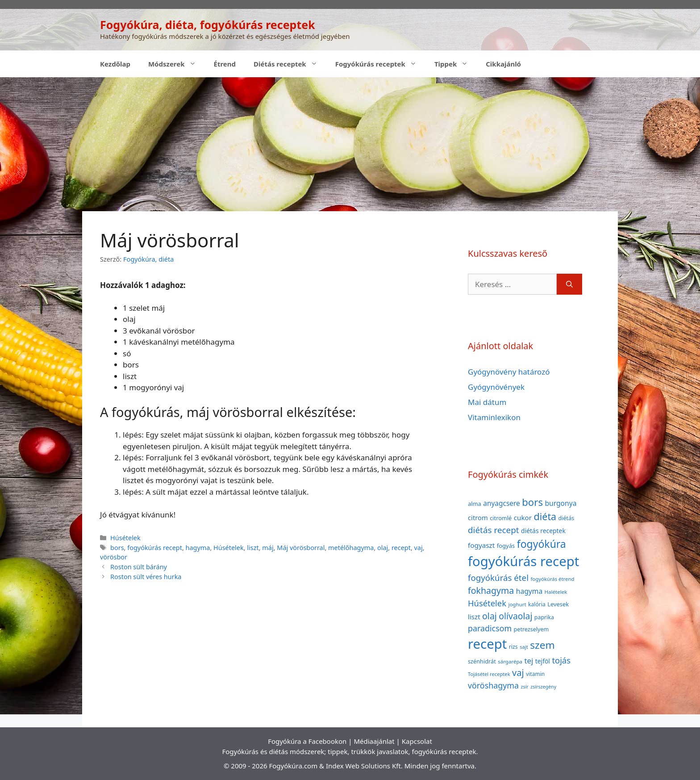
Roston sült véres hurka (146, 577)
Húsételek (125, 538)
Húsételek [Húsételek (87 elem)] (487, 603)
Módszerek (177, 64)
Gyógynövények (496, 387)
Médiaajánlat (374, 741)
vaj (419, 548)
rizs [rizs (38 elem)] (513, 647)
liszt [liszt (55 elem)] (474, 617)
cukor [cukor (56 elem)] (523, 517)
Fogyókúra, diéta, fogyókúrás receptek (208, 25)
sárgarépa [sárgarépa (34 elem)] (510, 661)
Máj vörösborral (301, 548)
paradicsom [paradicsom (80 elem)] (490, 628)
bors (117, 548)
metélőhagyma (351, 548)
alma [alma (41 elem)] (475, 504)
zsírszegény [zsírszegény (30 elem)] (543, 687)
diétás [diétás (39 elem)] (567, 518)
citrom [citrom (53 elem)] (478, 517)
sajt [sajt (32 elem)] (524, 647)
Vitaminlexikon (494, 417)
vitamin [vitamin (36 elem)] (535, 674)
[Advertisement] (350, 144)
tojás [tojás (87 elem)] (561, 660)
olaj (383, 548)
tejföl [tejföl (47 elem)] (543, 661)
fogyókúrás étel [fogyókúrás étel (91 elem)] (498, 578)
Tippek (456, 64)
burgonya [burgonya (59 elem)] (560, 503)
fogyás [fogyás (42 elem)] (506, 546)
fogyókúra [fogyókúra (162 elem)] (542, 544)
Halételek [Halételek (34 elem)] (556, 592)
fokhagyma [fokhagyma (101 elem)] (491, 590)
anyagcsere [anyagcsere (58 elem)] (502, 503)
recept (401, 548)
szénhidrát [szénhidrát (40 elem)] (482, 661)
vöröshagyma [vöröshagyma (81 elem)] (493, 685)
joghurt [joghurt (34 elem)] (517, 604)
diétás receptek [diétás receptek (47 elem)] (543, 531)
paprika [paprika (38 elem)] (544, 617)
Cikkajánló (503, 64)
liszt (253, 548)
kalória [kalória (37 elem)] (537, 604)
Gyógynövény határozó (509, 372)
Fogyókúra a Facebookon (307, 741)
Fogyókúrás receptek (380, 64)
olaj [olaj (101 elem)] (490, 616)
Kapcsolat (417, 741)
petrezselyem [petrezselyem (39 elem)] (531, 629)
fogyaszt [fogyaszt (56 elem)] (481, 545)
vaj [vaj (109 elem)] (518, 673)
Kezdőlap (115, 64)
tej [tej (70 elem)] (529, 661)
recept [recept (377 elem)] (487, 644)
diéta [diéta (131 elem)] (545, 516)
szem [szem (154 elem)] (542, 645)
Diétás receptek (290, 64)
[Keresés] (569, 284)
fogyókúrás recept (155, 548)
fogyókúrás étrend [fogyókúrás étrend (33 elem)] (552, 579)
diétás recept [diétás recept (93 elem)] (494, 530)
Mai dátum (487, 402)
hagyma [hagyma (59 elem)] (529, 591)
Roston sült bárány (139, 567)
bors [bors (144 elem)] (532, 502)
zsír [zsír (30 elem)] (524, 687)
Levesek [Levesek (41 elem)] (558, 604)
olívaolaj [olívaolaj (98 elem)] (515, 616)
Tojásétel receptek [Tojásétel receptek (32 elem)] (489, 674)
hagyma (198, 548)
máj (268, 548)
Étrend (225, 64)
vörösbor (114, 557)
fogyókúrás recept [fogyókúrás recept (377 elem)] (523, 561)
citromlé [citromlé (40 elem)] (501, 518)
